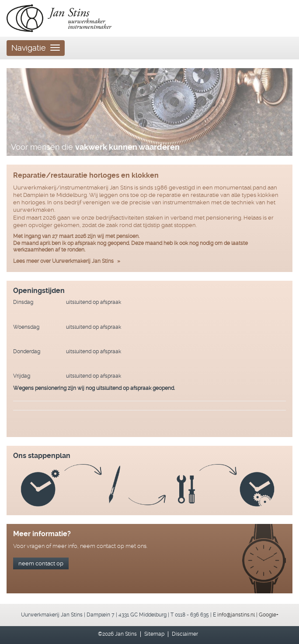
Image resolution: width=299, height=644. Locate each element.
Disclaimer (185, 634)
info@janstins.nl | (238, 615)
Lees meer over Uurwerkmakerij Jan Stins (63, 261)
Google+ (269, 615)
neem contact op (41, 563)
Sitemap (154, 634)
